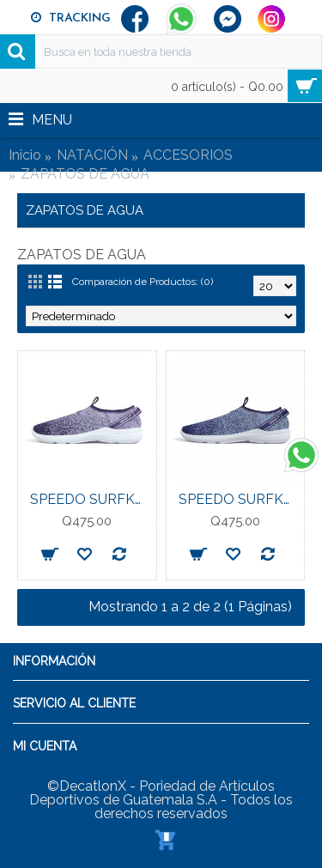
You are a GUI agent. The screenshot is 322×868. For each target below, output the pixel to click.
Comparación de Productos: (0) (143, 282)
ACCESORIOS (188, 155)
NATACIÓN (92, 155)
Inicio (25, 155)
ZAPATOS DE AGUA (85, 174)
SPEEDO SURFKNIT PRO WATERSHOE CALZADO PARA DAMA (90, 499)
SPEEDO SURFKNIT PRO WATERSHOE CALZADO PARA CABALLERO (239, 499)
